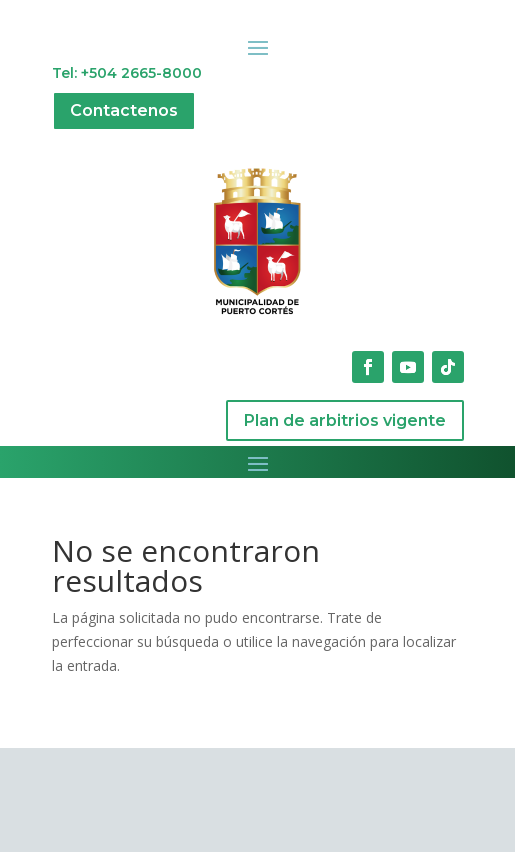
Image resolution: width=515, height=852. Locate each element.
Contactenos (124, 110)
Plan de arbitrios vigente (345, 420)
